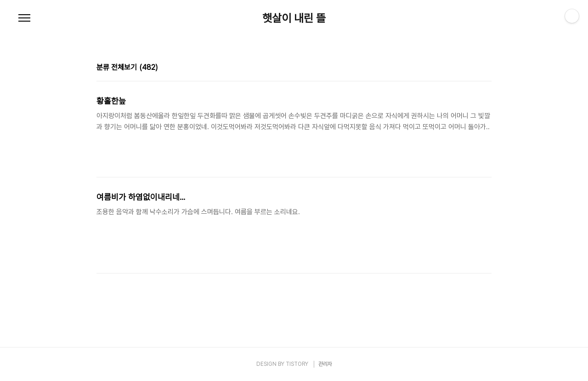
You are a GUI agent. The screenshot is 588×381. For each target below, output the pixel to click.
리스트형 (486, 68)
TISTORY (297, 364)
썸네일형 (473, 68)
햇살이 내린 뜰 (294, 18)
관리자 (325, 364)
